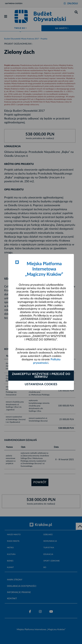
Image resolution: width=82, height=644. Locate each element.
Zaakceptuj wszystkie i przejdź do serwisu (41, 376)
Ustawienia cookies (41, 384)
